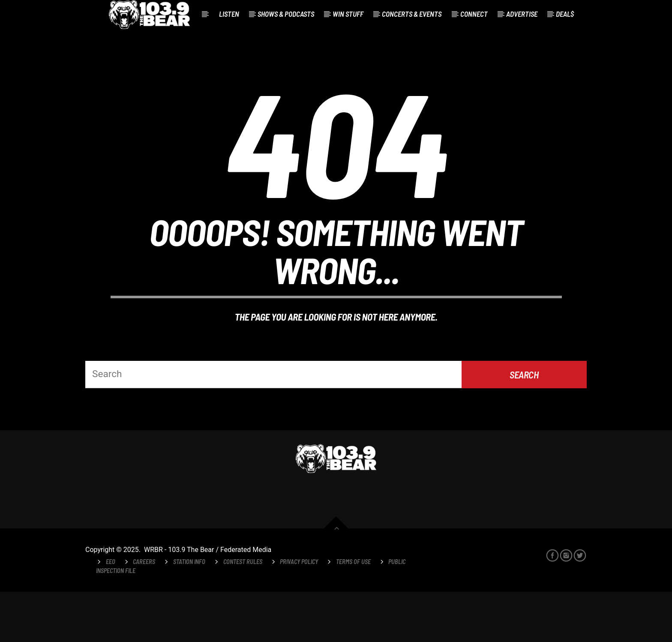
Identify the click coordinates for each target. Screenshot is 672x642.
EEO (111, 611)
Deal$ (565, 14)
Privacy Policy (299, 611)
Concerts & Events (412, 14)
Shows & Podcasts (286, 14)
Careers (144, 611)
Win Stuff (348, 14)
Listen (229, 14)
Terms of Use (353, 611)
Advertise (522, 14)
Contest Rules (243, 611)
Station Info (189, 611)
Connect (474, 14)
